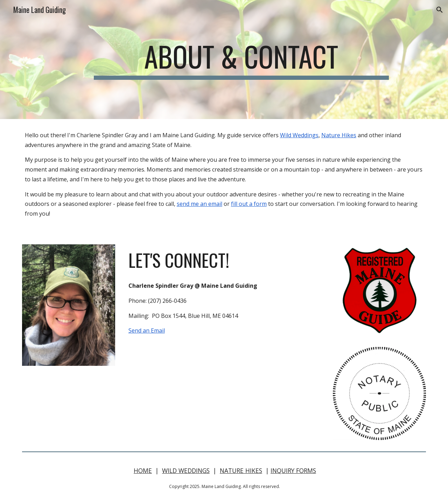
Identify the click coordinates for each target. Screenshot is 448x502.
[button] (440, 10)
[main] (241, 60)
